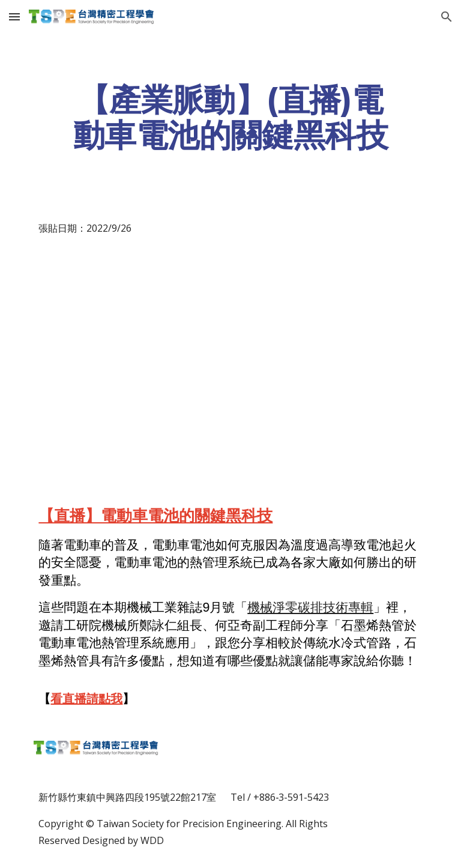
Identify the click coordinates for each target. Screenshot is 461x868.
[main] (230, 117)
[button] (14, 17)
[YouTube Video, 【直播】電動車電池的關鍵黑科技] (230, 358)
